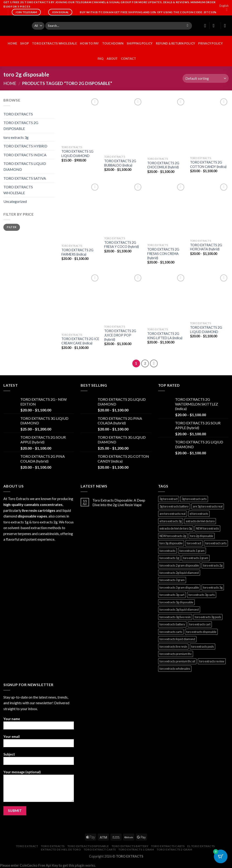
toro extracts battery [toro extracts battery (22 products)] (172, 624)
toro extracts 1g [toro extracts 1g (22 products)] (169, 558)
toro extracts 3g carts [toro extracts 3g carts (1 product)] (202, 595)
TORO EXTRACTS (18, 114)
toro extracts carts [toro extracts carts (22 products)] (171, 632)
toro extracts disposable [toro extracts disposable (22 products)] (201, 632)
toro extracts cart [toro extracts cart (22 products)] (200, 624)
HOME (12, 43)
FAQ (101, 59)
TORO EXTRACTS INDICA (25, 155)
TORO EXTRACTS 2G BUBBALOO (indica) (120, 163)
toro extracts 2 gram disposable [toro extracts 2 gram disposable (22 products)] (179, 565)
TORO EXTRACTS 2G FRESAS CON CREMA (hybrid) (163, 254)
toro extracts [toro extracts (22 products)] (167, 551)
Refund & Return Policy (176, 43)
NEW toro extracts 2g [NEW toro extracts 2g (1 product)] (173, 536)
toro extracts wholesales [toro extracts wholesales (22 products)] (175, 669)
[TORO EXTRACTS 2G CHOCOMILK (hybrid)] (167, 126)
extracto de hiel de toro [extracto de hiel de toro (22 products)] (200, 521)
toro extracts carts (168, 846)
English (224, 8)
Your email (39, 742)
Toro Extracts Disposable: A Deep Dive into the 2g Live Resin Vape (119, 502)
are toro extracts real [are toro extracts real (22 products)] (173, 514)
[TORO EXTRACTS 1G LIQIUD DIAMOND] (81, 120)
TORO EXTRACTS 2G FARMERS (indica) (77, 252)
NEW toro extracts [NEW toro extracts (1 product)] (207, 528)
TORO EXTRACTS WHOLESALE (54, 43)
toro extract (27, 846)
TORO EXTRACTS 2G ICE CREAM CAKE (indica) (80, 341)
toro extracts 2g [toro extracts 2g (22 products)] (213, 565)
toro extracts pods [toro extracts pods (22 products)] (203, 647)
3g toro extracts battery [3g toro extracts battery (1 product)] (174, 506)
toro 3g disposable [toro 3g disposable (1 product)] (171, 543)
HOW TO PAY (89, 43)
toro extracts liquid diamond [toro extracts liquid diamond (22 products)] (177, 639)
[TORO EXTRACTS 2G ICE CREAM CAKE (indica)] (81, 302)
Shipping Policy (140, 43)
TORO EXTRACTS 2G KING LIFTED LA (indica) (165, 336)
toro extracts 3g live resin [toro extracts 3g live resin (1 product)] (175, 617)
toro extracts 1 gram (136, 849)
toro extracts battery (130, 846)
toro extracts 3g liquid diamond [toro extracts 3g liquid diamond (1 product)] (179, 609)
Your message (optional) (39, 788)
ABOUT (112, 59)
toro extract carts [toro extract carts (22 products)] (216, 543)
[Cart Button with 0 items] (221, 857)
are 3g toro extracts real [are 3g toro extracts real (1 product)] (208, 506)
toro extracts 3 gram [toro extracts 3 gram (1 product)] (172, 580)
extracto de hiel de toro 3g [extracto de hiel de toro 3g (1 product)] (176, 528)
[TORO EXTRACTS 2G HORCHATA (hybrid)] (209, 210)
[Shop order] (206, 78)
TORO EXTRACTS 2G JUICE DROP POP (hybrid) (120, 335)
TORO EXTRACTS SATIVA (25, 178)
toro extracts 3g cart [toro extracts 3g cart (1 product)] (172, 595)
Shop (24, 43)
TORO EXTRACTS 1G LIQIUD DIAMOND (77, 154)
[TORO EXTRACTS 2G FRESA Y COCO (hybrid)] (123, 208)
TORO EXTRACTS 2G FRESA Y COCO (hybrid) (122, 245)
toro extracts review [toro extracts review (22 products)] (212, 661)
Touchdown (113, 43)
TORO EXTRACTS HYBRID (25, 146)
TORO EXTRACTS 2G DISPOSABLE (21, 126)
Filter (12, 227)
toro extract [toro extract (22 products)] (194, 543)
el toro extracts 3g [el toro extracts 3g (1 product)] (171, 521)
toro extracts (53, 846)
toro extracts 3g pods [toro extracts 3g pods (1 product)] (208, 617)
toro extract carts (100, 849)
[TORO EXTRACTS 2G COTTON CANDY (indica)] (209, 126)
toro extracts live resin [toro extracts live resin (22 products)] (173, 647)
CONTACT (129, 59)
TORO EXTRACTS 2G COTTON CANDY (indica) (208, 164)
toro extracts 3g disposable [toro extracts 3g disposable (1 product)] (176, 602)
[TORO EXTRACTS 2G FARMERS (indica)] (81, 212)
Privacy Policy (210, 43)
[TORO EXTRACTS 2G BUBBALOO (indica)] (123, 125)
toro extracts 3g (16, 137)
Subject (39, 760)
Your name (39, 725)
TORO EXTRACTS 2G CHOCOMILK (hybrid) (163, 165)
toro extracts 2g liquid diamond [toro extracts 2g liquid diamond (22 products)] (179, 573)
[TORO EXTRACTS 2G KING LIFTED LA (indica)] (167, 300)
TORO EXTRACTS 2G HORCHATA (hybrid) (206, 247)
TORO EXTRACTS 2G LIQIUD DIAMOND (206, 330)
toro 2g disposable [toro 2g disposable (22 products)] (202, 536)
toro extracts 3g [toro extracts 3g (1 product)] (213, 587)
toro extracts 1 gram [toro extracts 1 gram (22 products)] (192, 551)
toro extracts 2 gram (174, 849)
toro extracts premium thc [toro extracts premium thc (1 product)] (176, 654)
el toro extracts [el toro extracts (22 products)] (199, 514)
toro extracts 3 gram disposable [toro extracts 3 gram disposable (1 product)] (179, 587)
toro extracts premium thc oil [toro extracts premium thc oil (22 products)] (177, 661)
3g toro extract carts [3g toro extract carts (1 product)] (194, 499)
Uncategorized (15, 201)
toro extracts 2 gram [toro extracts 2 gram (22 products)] (196, 558)
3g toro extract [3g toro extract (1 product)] (169, 499)
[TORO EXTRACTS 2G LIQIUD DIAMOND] (209, 296)
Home (10, 83)
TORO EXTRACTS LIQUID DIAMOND (25, 166)
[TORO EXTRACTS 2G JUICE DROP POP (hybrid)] (123, 298)
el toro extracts (201, 846)
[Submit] (187, 26)
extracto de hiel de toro (61, 849)
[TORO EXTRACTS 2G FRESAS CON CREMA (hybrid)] (167, 212)
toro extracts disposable (88, 846)
